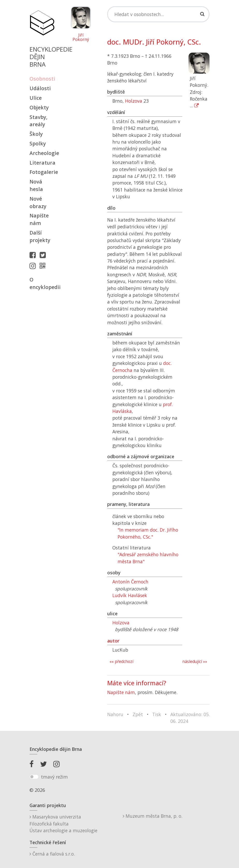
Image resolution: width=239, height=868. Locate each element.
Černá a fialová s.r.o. (52, 854)
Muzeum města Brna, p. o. (153, 816)
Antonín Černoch (130, 582)
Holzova (134, 101)
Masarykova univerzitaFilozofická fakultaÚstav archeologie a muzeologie (63, 824)
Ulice (36, 98)
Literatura (42, 163)
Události (40, 88)
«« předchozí (121, 662)
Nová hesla (36, 185)
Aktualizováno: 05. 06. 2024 (190, 718)
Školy (36, 134)
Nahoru (115, 714)
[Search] (158, 14)
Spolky (38, 143)
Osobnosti (42, 79)
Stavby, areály (38, 121)
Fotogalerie (42, 172)
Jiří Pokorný (81, 37)
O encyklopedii (42, 283)
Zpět (138, 714)
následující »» (195, 662)
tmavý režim (54, 777)
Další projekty (40, 236)
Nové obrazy (38, 202)
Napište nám (39, 219)
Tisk (157, 714)
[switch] (34, 777)
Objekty (39, 107)
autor (113, 641)
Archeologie (42, 153)
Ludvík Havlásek (130, 595)
